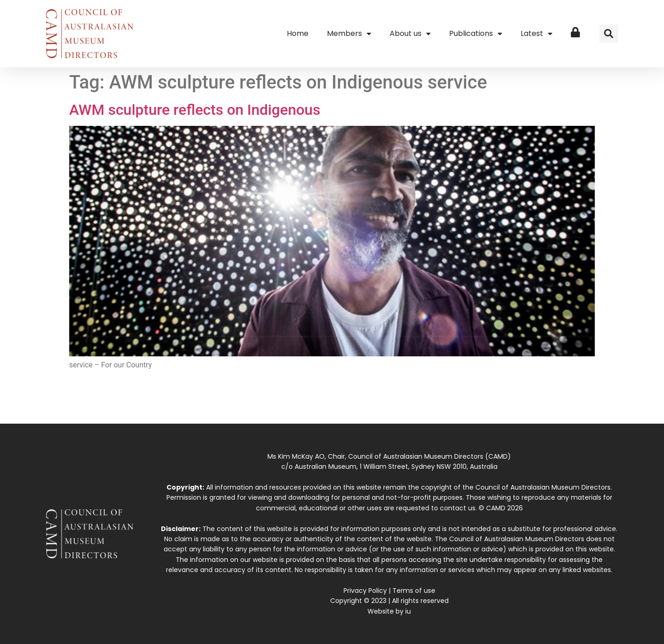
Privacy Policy (365, 591)
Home (298, 33)
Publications (476, 34)
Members (349, 34)
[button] (609, 34)
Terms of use (414, 591)
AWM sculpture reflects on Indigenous (195, 110)
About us (410, 34)
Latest (537, 34)
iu (408, 611)
